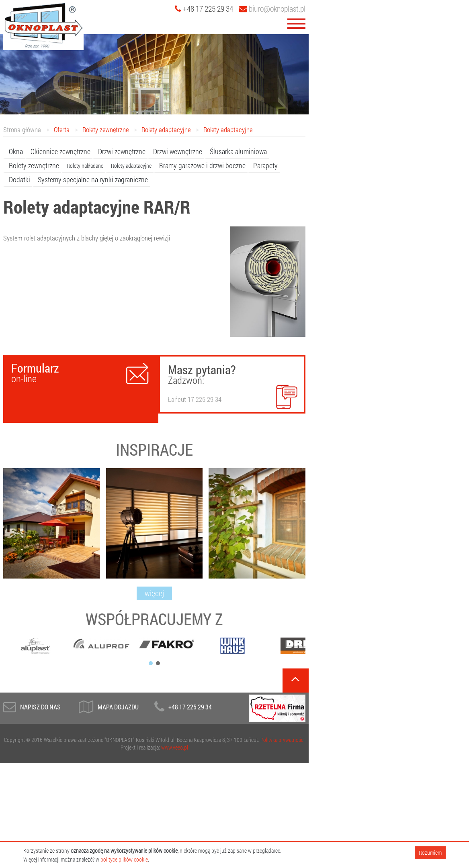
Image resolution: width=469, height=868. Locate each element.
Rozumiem (430, 853)
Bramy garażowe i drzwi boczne (202, 165)
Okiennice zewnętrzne (60, 151)
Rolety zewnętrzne (105, 129)
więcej (154, 593)
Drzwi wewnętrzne (178, 151)
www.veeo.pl (175, 747)
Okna (16, 151)
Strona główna (22, 129)
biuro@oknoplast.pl (272, 8)
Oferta (62, 129)
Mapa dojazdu (118, 707)
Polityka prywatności (283, 740)
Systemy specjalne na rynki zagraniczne (93, 179)
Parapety (265, 165)
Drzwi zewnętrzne (122, 151)
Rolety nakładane (85, 166)
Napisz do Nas (40, 707)
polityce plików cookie (124, 859)
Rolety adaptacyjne (166, 129)
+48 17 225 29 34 (190, 707)
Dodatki (19, 179)
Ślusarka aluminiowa (238, 151)
